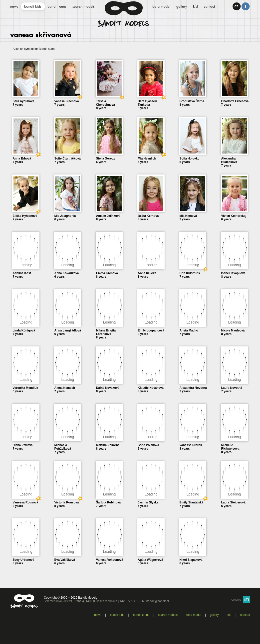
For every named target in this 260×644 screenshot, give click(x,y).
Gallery (214, 615)
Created (236, 600)
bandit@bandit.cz (158, 601)
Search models (168, 615)
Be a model (194, 615)
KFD (230, 615)
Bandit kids (117, 615)
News (98, 615)
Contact (245, 615)
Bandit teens (141, 615)
